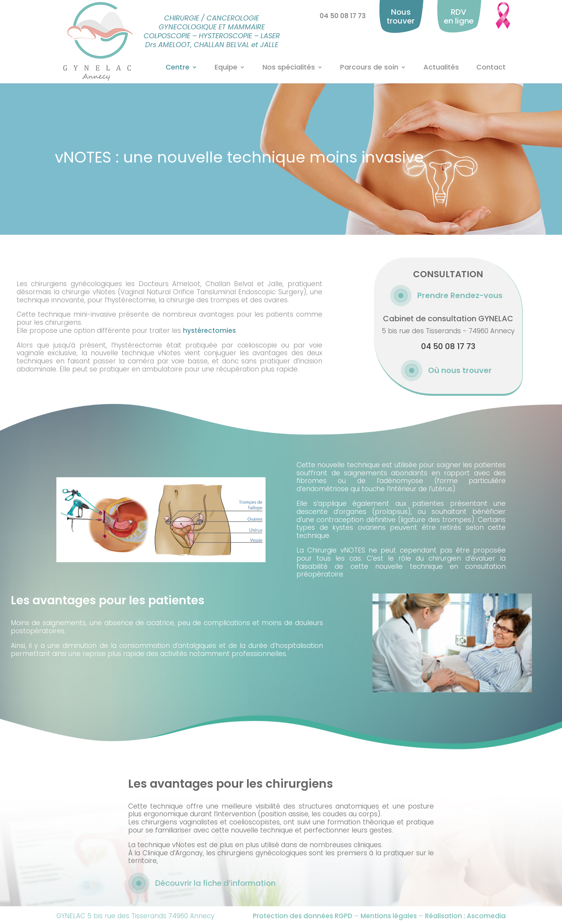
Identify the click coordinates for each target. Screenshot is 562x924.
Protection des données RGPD (303, 916)
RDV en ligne (459, 16)
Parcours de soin (369, 68)
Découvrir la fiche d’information (215, 883)
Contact (491, 68)
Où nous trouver (460, 370)
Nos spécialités (289, 68)
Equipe (226, 68)
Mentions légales (389, 916)
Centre (178, 68)
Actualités (441, 68)
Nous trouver (401, 16)
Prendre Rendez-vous (460, 295)
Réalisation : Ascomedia (465, 916)
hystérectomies (209, 331)
